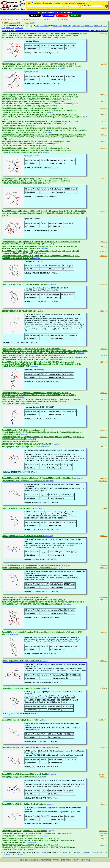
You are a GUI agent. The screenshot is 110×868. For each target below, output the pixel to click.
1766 (65, 26)
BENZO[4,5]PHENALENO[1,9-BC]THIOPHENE (21, 661)
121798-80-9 (104, 95)
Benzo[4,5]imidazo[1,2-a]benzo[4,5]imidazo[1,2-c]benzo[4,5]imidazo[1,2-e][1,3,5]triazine (38, 478)
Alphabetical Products (46, 13)
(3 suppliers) (13, 634)
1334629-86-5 (103, 774)
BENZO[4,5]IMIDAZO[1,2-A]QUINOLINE (18, 508)
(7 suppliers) (48, 536)
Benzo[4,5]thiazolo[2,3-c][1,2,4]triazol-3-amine (21, 688)
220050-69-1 (104, 836)
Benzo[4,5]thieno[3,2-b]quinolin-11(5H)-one (20, 777)
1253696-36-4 (103, 481)
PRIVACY (56, 860)
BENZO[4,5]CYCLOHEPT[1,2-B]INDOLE (18, 311)
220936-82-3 (104, 839)
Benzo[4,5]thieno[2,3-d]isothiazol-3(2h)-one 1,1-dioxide (25, 774)
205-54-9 (105, 508)
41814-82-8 (104, 747)
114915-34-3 (104, 242)
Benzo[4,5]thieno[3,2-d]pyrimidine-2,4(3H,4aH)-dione (24, 831)
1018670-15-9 (103, 831)
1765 (60, 26)
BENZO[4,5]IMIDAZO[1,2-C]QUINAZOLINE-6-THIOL (23, 536)
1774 (100, 26)
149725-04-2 (104, 142)
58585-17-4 (104, 777)
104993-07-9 (104, 148)
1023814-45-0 (103, 720)
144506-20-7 (104, 437)
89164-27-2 (104, 430)
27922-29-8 (104, 311)
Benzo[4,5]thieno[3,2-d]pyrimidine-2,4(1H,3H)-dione (23, 804)
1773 (96, 26)
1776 (3, 28)
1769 (78, 26)
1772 (91, 26)
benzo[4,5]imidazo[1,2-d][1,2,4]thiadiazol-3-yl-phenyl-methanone (29, 568)
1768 (74, 26)
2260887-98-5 (103, 833)
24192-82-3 (104, 536)
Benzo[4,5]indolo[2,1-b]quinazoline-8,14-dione (21, 597)
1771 (87, 26)
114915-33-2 (104, 251)
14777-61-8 (104, 355)
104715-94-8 (104, 135)
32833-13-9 (104, 478)
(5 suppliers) (39, 508)
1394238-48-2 (103, 597)
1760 (37, 26)
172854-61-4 (104, 600)
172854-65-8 (104, 64)
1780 (21, 28)
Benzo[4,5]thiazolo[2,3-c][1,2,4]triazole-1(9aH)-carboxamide (27, 747)
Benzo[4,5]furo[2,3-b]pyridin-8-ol (16, 441)
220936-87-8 (104, 845)
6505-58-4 (104, 632)
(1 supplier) (53, 106)
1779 (17, 28)
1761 (42, 26)
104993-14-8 (104, 211)
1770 (82, 26)
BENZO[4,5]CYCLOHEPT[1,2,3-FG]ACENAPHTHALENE (25, 284)
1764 (56, 26)
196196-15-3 (104, 568)
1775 (105, 26)
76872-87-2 (104, 804)
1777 (8, 28)
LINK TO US (86, 860)
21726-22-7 (104, 661)
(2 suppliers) (63, 38)
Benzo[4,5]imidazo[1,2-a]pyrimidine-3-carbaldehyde (23, 481)
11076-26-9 (104, 362)
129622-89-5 (104, 102)
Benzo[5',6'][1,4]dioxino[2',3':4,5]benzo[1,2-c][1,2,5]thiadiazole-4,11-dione (32, 833)
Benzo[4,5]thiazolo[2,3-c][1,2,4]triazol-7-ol (19, 720)
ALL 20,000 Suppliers (64, 13)
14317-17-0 (104, 399)
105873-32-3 (104, 688)
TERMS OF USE (46, 860)
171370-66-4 (104, 115)
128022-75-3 (104, 256)
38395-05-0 (104, 349)
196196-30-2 (104, 565)
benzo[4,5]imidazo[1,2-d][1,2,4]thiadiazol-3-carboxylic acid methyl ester (32, 565)
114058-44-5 (104, 128)
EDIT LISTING (65, 860)
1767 (69, 26)
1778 (12, 28)
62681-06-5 (104, 34)
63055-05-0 (104, 284)
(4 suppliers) (49, 481)
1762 (46, 26)
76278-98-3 (104, 447)
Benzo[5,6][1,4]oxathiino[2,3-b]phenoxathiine (21, 836)
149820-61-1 (104, 108)
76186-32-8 (104, 393)
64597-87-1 (104, 179)
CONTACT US (76, 860)
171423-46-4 (104, 122)
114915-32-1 (104, 247)
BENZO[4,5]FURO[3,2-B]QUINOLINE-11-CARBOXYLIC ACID (27, 444)
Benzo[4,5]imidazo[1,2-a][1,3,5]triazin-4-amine (21, 447)
